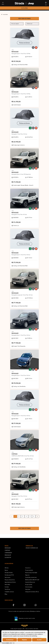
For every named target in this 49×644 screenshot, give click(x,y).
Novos (6, 570)
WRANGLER (8, 555)
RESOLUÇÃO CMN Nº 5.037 (32, 580)
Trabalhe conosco (9, 592)
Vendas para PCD (9, 575)
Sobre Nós (7, 585)
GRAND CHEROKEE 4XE (32, 548)
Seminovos (8, 577)
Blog (6, 594)
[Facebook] (13, 605)
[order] (32, 24)
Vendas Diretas (9, 573)
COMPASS (7, 550)
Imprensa (28, 589)
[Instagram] (24, 605)
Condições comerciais (31, 577)
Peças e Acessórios (10, 580)
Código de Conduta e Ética (32, 592)
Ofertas (7, 568)
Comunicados (29, 587)
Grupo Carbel (29, 585)
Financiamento (29, 570)
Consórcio (28, 568)
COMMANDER (8, 553)
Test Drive (7, 589)
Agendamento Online (10, 582)
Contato (7, 587)
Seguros (27, 575)
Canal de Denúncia (30, 582)
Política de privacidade (31, 573)
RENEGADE (8, 548)
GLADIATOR (8, 558)
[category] (17, 24)
